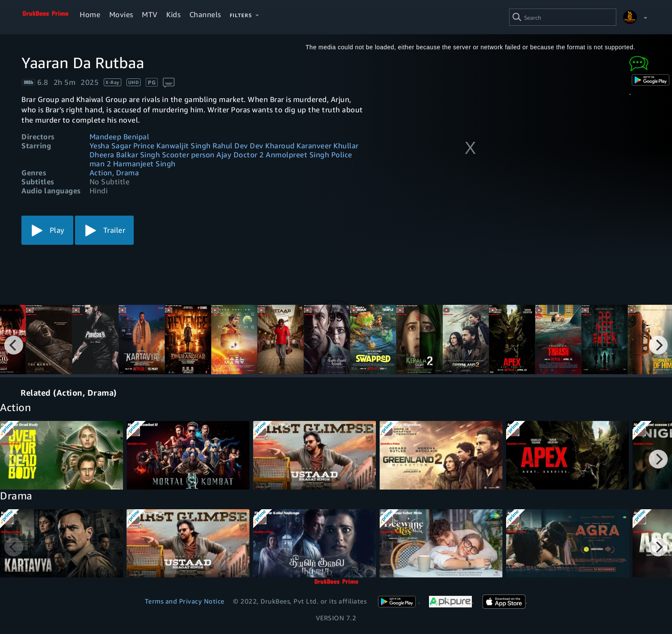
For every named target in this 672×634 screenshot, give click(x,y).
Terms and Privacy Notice (185, 601)
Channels (205, 14)
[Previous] (14, 345)
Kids (173, 14)
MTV (150, 14)
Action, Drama (114, 173)
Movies (121, 14)
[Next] (658, 345)
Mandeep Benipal (120, 137)
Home (90, 14)
